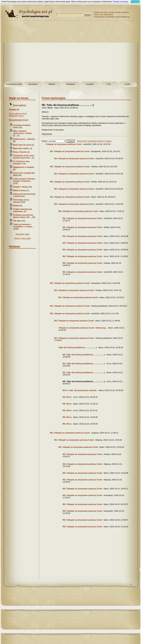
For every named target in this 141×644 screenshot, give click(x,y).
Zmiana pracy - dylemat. (24, 139)
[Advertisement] (28, 52)
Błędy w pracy (20, 190)
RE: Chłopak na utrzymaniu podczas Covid (70, 151)
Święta (16, 206)
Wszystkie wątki (22, 234)
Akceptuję (135, 2)
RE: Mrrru (67, 397)
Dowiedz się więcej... (121, 2)
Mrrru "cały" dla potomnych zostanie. (80, 390)
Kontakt (128, 84)
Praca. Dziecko (20, 152)
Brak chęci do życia (22, 145)
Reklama (52, 84)
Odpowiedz (47, 134)
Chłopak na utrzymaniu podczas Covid (64, 144)
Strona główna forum (18, 114)
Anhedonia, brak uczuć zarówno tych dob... (24, 157)
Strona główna (20, 105)
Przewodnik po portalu (14, 84)
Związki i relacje (20, 187)
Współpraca (71, 84)
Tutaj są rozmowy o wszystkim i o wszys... (23, 225)
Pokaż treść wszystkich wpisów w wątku (94, 141)
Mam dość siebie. (21, 148)
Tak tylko (17, 221)
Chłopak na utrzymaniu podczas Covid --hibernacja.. (82, 328)
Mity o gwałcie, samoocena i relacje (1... (22, 133)
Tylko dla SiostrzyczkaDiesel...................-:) (78, 347)
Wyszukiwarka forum (19, 120)
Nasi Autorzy (33, 84)
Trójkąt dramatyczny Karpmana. (23, 210)
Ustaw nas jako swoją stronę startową (111, 12)
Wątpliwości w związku (24, 167)
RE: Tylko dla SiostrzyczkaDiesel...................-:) (84, 355)
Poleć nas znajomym (103, 15)
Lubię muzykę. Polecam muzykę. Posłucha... (24, 180)
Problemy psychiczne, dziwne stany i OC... (23, 216)
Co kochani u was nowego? (21, 162)
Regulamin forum (16, 116)
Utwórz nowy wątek (22, 238)
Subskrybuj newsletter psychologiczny (112, 17)
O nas (109, 84)
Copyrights (90, 84)
